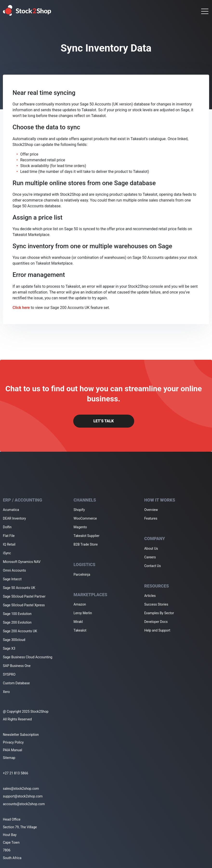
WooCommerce (85, 518)
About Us (151, 548)
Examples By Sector (159, 613)
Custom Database (16, 683)
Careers (150, 557)
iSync (7, 553)
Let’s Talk (104, 421)
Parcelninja (82, 574)
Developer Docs (156, 622)
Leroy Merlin (83, 613)
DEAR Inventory (14, 518)
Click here (21, 308)
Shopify (79, 510)
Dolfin (7, 527)
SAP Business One (17, 666)
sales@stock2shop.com (21, 789)
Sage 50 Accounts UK (19, 588)
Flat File (9, 536)
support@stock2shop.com (23, 796)
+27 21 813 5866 (16, 773)
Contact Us (153, 566)
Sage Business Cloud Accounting (28, 657)
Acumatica (11, 510)
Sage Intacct (12, 579)
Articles (150, 596)
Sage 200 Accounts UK (20, 631)
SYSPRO (9, 674)
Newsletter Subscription (21, 735)
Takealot (80, 630)
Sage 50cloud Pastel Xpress (24, 605)
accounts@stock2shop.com (24, 804)
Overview (151, 510)
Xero (6, 692)
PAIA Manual (13, 750)
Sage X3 (9, 648)
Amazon (80, 604)
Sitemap (9, 758)
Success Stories (156, 604)
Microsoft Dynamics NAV (22, 562)
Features (151, 518)
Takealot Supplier (86, 536)
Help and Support (157, 630)
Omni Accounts (14, 570)
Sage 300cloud (14, 640)
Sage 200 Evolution (17, 622)
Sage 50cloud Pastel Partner (24, 596)
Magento (80, 527)
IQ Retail (9, 544)
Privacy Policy (13, 742)
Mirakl (78, 622)
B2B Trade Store (86, 544)
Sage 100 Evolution (17, 614)
